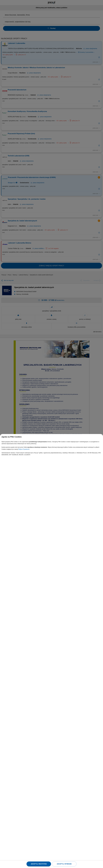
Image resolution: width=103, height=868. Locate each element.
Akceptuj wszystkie (39, 864)
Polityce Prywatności (24, 449)
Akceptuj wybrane (64, 864)
